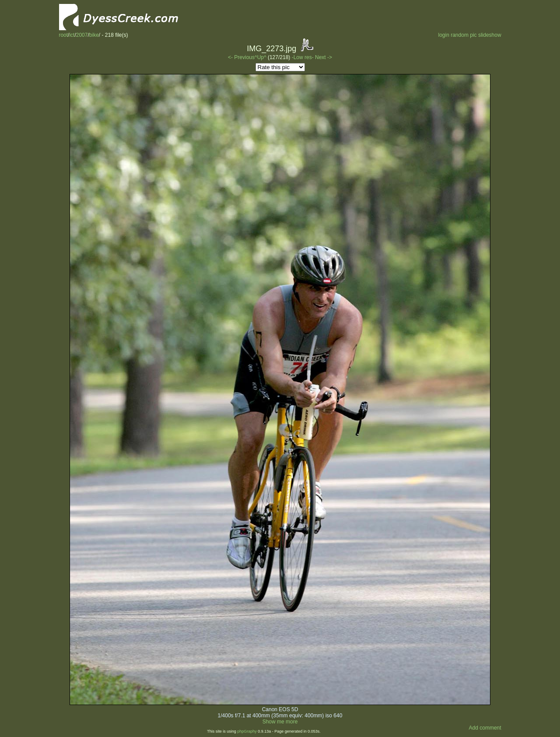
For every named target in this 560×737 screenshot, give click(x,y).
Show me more (280, 722)
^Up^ (261, 57)
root (63, 35)
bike (94, 35)
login (443, 35)
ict (72, 35)
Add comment (485, 728)
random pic (464, 35)
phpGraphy (247, 731)
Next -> (324, 57)
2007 (82, 35)
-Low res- (303, 57)
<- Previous (241, 57)
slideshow (490, 35)
